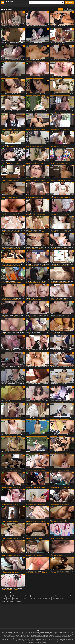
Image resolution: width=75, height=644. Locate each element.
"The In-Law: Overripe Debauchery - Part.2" (60, 315)
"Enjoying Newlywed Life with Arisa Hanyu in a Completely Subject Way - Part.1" (13, 418)
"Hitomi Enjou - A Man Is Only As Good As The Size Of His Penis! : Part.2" (13, 43)
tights (59, 436)
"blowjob (52, 180)
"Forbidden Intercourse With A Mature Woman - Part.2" (62, 179)
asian (31, 27)
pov (46, 572)
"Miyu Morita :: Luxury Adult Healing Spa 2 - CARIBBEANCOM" (62, 298)
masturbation (36, 436)
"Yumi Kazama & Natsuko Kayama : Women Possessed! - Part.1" (13, 111)
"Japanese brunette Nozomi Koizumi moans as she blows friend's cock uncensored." (62, 367)
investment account (58, 599)
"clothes (52, 436)
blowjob (6, 27)
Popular (61, 9)
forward (28, 596)
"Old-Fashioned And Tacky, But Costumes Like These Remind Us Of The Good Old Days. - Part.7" (37, 111)
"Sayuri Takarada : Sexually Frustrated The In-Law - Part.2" (13, 315)
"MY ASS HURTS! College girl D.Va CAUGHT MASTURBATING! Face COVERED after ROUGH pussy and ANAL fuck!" (62, 537)
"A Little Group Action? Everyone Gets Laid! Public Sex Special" (13, 469)
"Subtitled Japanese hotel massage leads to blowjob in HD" (62, 418)
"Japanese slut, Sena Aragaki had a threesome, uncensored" (62, 554)
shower (59, 300)
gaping (67, 470)
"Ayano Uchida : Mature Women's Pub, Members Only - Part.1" (37, 486)
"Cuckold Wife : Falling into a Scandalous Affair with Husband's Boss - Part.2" (37, 537)
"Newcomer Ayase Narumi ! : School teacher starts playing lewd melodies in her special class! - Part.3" (37, 384)
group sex (39, 266)
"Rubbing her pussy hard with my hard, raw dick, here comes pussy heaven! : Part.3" (37, 247)
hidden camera (16, 368)
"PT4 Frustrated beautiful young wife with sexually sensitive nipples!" (13, 452)
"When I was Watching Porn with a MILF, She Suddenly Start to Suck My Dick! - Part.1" (37, 162)
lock (3, 596)
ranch (41, 596)
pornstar (62, 163)
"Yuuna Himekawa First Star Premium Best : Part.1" (61, 230)
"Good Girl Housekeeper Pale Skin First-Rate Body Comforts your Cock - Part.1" (13, 520)
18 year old (68, 385)
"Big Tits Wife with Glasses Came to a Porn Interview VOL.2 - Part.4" (37, 128)
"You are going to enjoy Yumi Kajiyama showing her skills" (13, 145)
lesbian (33, 300)
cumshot (55, 95)
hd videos (69, 78)
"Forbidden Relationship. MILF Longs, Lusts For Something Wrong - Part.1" (13, 247)
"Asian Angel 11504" (30, 298)
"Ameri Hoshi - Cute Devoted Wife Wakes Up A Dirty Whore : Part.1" (37, 281)
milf (19, 572)
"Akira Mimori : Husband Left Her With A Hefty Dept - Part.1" (13, 486)
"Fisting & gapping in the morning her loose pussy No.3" (62, 469)
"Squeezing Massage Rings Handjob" (34, 43)
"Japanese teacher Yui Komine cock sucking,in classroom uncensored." (37, 350)
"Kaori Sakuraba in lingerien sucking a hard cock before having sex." (13, 230)
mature (63, 27)
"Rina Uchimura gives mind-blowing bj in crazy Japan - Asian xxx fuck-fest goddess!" (62, 281)
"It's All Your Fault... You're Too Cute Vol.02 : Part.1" (12, 264)
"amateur (28, 27)
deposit (9, 599)
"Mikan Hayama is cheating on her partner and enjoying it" (37, 213)
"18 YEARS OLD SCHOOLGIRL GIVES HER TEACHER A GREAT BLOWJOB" (62, 162)
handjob (14, 27)
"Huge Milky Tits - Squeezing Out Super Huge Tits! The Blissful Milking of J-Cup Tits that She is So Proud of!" (62, 94)
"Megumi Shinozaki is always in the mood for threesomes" (62, 401)
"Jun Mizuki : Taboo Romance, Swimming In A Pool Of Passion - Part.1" (13, 179)
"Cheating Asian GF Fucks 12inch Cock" (59, 384)
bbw (30, 300)
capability (55, 596)
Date (66, 9)
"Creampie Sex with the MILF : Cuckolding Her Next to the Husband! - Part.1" (62, 264)
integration (35, 596)
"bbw (2, 504)
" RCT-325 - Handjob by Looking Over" (34, 452)
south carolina (47, 599)
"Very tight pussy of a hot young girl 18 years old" (37, 571)
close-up (32, 44)
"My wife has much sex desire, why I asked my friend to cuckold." (37, 469)
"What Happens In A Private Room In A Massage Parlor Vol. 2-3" (13, 367)
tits (62, 300)
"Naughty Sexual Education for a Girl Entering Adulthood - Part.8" (62, 196)
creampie (69, 180)
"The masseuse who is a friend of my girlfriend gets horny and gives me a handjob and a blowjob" (37, 503)
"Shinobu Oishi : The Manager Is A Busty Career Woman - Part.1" (37, 315)
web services (37, 599)
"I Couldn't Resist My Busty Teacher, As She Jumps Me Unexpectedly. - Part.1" (37, 418)
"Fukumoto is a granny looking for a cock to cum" (36, 77)
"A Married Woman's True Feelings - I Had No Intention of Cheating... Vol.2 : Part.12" (37, 401)
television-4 (28, 435)
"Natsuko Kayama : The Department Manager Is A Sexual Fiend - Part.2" (62, 111)
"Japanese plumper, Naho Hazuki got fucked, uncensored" (62, 520)
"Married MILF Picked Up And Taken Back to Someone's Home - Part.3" (13, 94)
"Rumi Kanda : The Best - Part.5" (57, 332)
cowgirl (62, 436)
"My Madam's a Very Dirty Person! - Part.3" (11, 196)
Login (72, 6)
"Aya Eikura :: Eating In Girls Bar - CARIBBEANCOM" (12, 588)
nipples (5, 504)
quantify (69, 596)
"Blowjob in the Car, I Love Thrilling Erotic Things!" (61, 503)
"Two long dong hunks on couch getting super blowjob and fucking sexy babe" (13, 213)
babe (10, 78)
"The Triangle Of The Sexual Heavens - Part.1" (60, 60)
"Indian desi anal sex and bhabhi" (9, 281)
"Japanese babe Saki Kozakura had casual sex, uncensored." (37, 554)
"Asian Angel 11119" (6, 77)
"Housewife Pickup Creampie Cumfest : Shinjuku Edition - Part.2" (37, 520)
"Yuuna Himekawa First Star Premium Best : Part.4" (12, 60)
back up (30, 599)
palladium (47, 596)
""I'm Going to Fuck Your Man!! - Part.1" (34, 60)
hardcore (13, 163)
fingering (10, 27)
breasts (56, 436)
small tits (64, 385)
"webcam (3, 283)
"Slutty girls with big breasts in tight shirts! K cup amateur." (62, 435)
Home (3, 6)
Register (67, 6)
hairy (41, 27)
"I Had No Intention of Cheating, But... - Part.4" (36, 179)
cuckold (39, 504)
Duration (71, 9)
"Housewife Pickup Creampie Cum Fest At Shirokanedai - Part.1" (13, 554)
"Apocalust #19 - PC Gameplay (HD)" (9, 503)
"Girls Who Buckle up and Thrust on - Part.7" (35, 230)
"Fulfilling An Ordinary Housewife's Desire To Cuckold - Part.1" (37, 332)
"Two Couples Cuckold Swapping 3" (33, 196)
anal (56, 163)
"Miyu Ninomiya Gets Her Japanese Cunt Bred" (12, 350)
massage (67, 419)
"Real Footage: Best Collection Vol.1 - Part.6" (11, 26)
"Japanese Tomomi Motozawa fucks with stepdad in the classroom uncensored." (13, 332)
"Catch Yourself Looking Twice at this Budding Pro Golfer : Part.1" (62, 128)
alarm (4, 599)
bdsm (17, 504)
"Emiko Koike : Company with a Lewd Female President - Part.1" (13, 384)
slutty (65, 436)
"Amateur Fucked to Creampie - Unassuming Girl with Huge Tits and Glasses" (62, 247)
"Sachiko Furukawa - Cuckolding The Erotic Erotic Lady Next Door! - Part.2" (62, 571)
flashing (36, 504)
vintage (20, 283)
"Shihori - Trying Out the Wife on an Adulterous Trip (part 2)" (13, 162)
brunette (36, 78)
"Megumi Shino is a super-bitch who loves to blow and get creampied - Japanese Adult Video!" (37, 264)
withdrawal (62, 596)
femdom (43, 44)
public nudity (37, 453)
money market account (20, 599)
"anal (2, 214)
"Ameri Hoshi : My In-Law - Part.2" (57, 43)
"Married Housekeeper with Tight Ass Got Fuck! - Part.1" (62, 145)
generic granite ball (8, 601)
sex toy (38, 27)
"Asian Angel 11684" (6, 401)
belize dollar (18, 601)
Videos (8, 6)
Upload (69, 2)
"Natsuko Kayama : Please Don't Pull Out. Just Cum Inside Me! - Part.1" (62, 350)
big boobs (59, 95)
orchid (8, 596)
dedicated (14, 596)
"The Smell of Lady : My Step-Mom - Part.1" (59, 213)
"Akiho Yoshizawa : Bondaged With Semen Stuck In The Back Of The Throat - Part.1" (62, 486)
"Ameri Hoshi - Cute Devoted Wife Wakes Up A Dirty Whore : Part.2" (13, 537)
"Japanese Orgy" (54, 452)
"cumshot (52, 78)
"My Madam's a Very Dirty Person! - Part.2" (60, 26)
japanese (18, 27)
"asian (3, 27)
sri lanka (21, 596)
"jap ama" (3, 571)
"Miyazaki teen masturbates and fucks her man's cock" (37, 26)
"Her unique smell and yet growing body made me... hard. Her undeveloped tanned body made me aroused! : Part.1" (13, 128)
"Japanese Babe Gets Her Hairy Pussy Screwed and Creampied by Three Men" (13, 298)
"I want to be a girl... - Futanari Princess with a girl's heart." (37, 367)
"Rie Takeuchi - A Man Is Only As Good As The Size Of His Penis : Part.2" (37, 94)
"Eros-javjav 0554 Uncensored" (33, 145)
